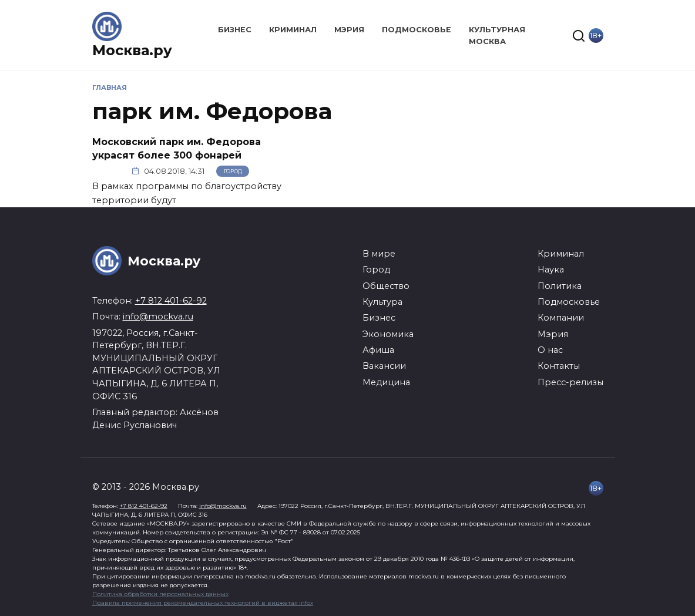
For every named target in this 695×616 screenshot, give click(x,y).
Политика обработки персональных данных (160, 594)
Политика (560, 286)
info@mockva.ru (158, 317)
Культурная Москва (497, 35)
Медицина (386, 382)
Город (233, 171)
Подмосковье (417, 30)
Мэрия (349, 30)
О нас (550, 350)
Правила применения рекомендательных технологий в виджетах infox (203, 603)
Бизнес (235, 30)
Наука (551, 270)
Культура (382, 302)
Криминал (293, 30)
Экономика (388, 334)
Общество (386, 286)
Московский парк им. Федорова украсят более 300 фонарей (177, 148)
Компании (561, 318)
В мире (379, 254)
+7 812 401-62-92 (171, 301)
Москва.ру (132, 50)
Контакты (559, 366)
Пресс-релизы (570, 382)
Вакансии (384, 366)
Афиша (378, 350)
